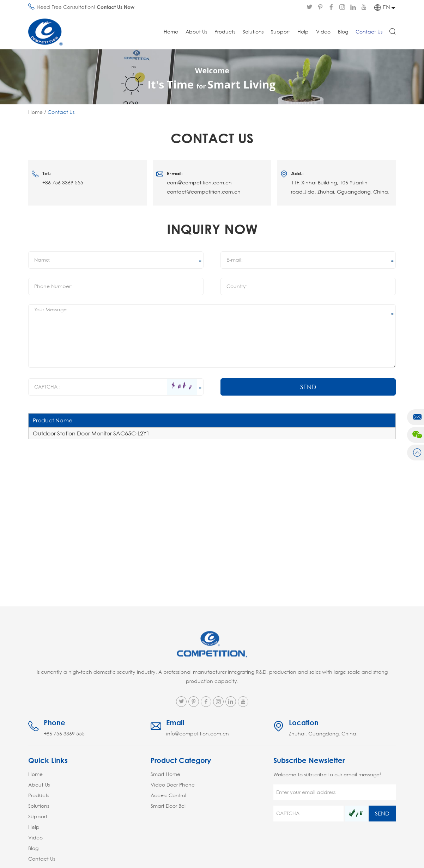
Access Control (168, 795)
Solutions (253, 32)
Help (303, 32)
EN (382, 8)
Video (323, 32)
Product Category (181, 760)
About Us (196, 32)
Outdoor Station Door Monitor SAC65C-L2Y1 (91, 433)
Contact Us (369, 32)
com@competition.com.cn (199, 183)
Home (171, 32)
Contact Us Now (116, 7)
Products (225, 32)
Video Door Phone (173, 785)
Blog (343, 32)
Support (280, 32)
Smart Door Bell (169, 806)
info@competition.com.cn (198, 734)
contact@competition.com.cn (204, 192)
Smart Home (165, 774)
